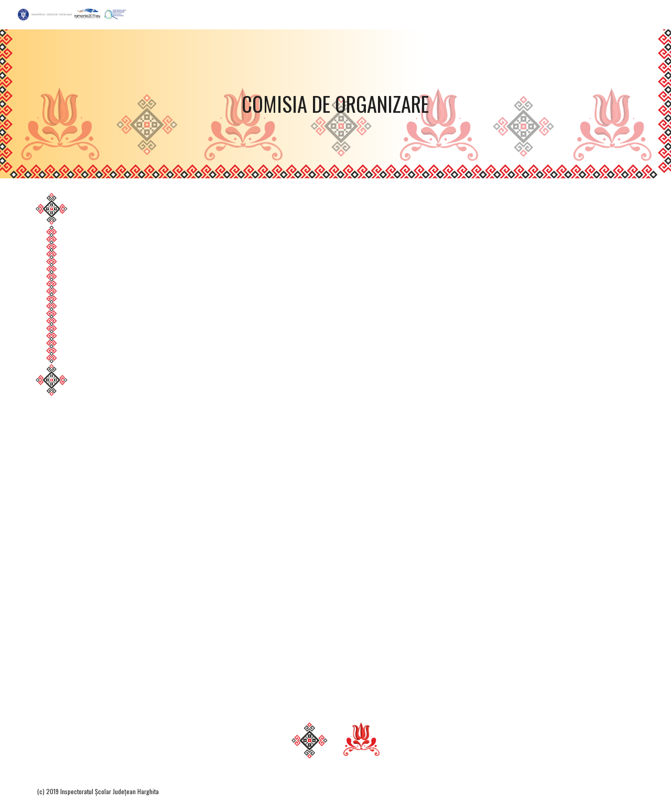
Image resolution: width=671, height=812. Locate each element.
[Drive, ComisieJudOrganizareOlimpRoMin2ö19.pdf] (361, 444)
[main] (335, 104)
